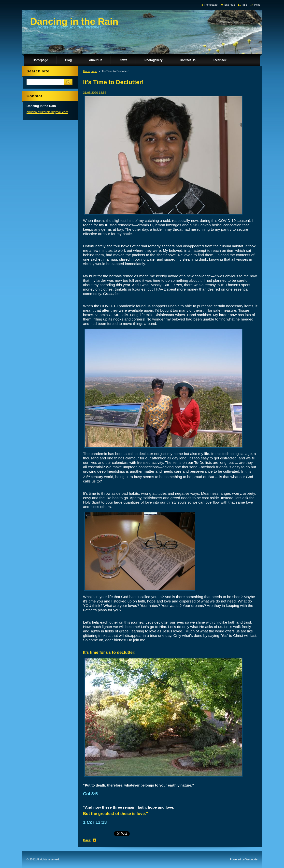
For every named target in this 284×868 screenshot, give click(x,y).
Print (257, 5)
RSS (244, 5)
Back (87, 840)
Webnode (251, 859)
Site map (230, 5)
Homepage (90, 71)
